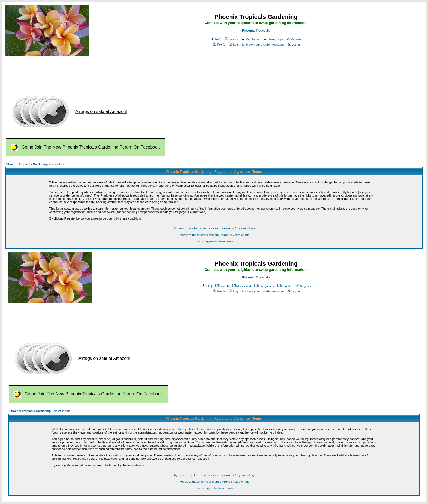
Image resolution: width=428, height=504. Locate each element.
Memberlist (251, 39)
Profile (219, 45)
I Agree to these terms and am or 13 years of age (214, 228)
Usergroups (274, 39)
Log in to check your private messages (257, 45)
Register (294, 39)
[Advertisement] (105, 73)
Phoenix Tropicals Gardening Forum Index (36, 164)
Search (231, 39)
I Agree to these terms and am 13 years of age (214, 235)
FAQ (216, 39)
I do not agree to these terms (214, 241)
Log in (294, 45)
